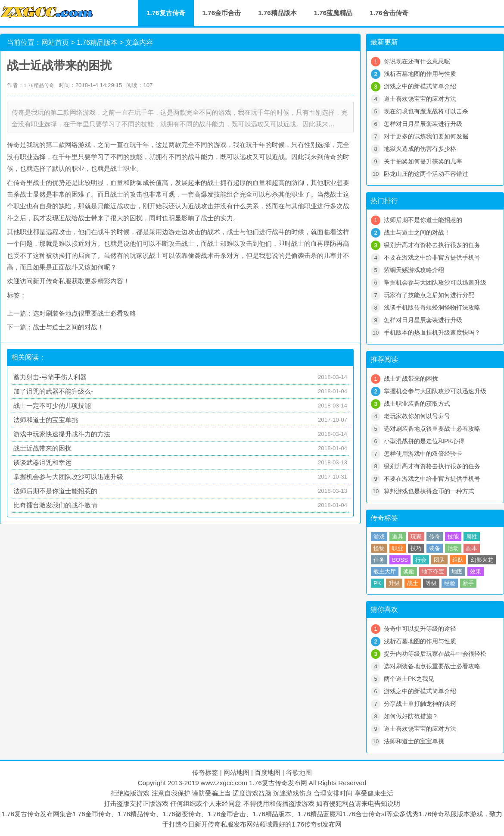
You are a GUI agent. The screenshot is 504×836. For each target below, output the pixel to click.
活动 (453, 548)
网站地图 (236, 772)
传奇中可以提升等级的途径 (420, 629)
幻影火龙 (482, 560)
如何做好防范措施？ (411, 716)
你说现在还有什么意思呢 (417, 61)
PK (377, 583)
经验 (450, 583)
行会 (421, 560)
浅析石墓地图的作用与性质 (420, 74)
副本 (472, 548)
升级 (394, 583)
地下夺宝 (433, 571)
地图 (457, 571)
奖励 (409, 571)
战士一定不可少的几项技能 (52, 405)
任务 (379, 560)
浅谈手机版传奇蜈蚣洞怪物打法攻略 (432, 307)
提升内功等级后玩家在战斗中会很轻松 (435, 654)
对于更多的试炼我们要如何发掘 (426, 136)
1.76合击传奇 (389, 13)
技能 (453, 537)
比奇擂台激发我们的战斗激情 (55, 505)
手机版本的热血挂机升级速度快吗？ (432, 332)
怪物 (379, 548)
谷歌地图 (299, 772)
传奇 (435, 537)
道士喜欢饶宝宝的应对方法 (420, 99)
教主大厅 (385, 571)
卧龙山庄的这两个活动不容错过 (426, 174)
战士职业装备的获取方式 (417, 404)
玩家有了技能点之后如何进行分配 (429, 295)
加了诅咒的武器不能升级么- (53, 391)
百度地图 (268, 772)
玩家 (416, 537)
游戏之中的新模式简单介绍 (420, 86)
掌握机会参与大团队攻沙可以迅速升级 (68, 477)
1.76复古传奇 (166, 13)
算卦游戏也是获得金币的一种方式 (429, 491)
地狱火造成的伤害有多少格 (420, 149)
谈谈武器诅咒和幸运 (42, 462)
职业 (398, 548)
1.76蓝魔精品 (333, 13)
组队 (458, 560)
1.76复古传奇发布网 (278, 783)
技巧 (416, 548)
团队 (439, 560)
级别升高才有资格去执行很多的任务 (432, 245)
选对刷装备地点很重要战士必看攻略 (84, 313)
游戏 (379, 537)
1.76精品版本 (277, 13)
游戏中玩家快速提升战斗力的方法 (62, 434)
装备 (435, 548)
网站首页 (55, 42)
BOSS (400, 560)
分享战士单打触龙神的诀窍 (420, 704)
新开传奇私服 (52, 281)
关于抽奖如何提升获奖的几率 (423, 161)
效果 (476, 571)
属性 (472, 537)
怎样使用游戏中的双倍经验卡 (423, 454)
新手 (468, 583)
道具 (398, 537)
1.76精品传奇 (39, 85)
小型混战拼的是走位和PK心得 (424, 441)
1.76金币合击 (222, 13)
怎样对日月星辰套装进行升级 (423, 124)
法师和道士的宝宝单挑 (46, 420)
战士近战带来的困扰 (42, 448)
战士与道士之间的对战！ (68, 327)
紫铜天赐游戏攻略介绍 (414, 270)
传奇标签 (205, 772)
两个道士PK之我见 (409, 679)
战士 (413, 583)
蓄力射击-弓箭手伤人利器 (50, 377)
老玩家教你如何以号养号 (417, 416)
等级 (431, 583)
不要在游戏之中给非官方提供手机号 (432, 257)
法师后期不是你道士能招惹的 (55, 491)
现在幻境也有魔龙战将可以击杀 (426, 111)
